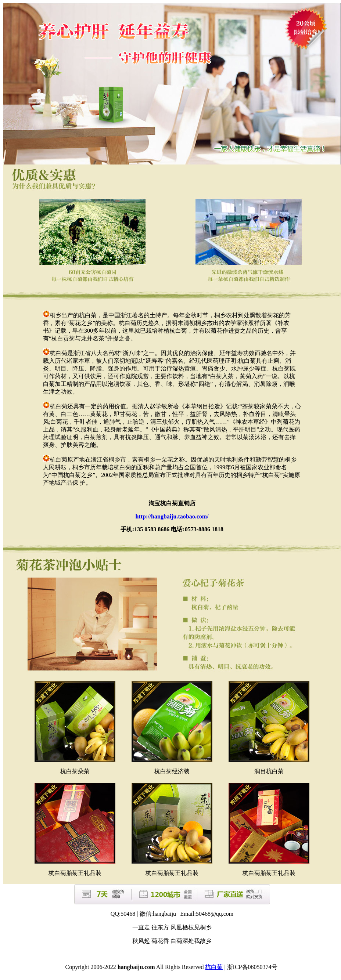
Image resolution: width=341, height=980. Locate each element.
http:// (172, 516)
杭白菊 (214, 967)
